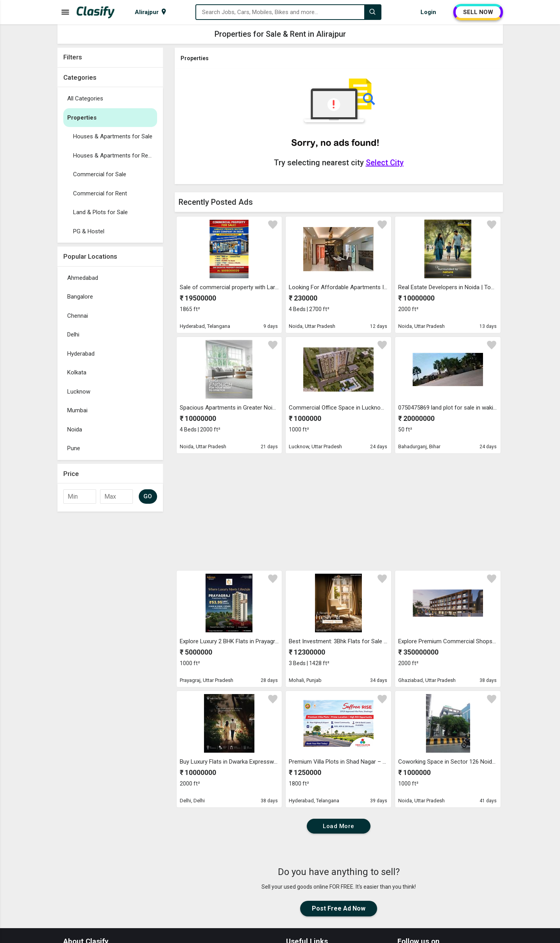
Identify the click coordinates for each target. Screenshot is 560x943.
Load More (339, 826)
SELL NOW (478, 12)
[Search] (372, 12)
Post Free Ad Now (339, 908)
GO (148, 496)
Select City (385, 163)
